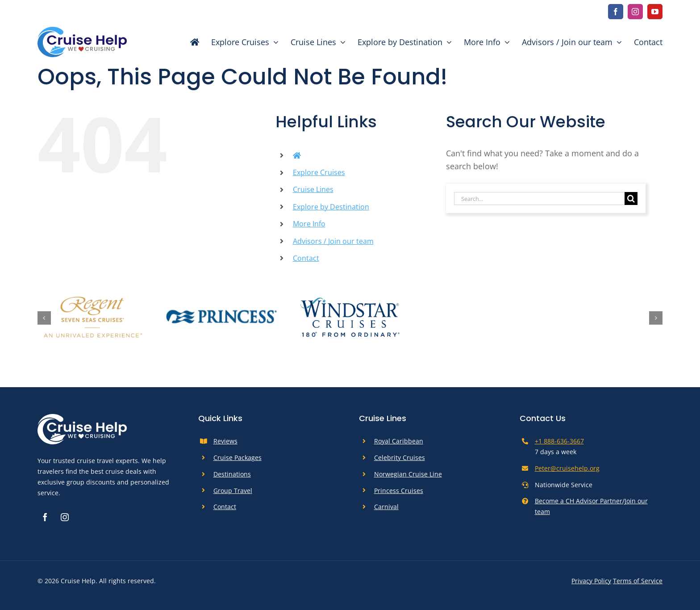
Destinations (232, 474)
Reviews (225, 441)
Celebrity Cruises (400, 457)
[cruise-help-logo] (82, 31)
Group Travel (233, 491)
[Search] (631, 198)
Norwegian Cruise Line (408, 474)
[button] (44, 318)
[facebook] (616, 12)
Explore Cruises (319, 172)
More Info (309, 224)
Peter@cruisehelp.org (567, 468)
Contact (306, 258)
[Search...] (539, 198)
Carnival (386, 507)
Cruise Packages (237, 457)
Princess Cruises (399, 491)
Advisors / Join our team (333, 241)
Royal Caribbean (399, 441)
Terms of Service (638, 581)
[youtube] (655, 12)
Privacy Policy (591, 581)
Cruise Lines (313, 189)
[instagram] (635, 12)
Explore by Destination (331, 207)
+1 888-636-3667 (559, 441)
